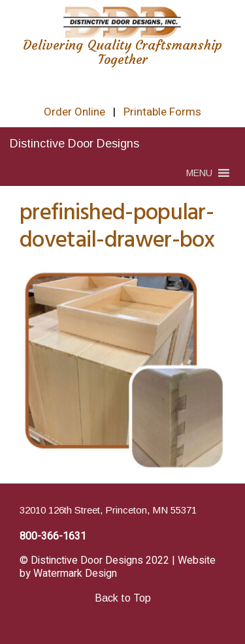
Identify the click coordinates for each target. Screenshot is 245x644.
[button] (199, 173)
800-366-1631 (53, 536)
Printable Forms (162, 112)
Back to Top (123, 598)
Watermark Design (75, 574)
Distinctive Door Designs (74, 144)
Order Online (74, 112)
